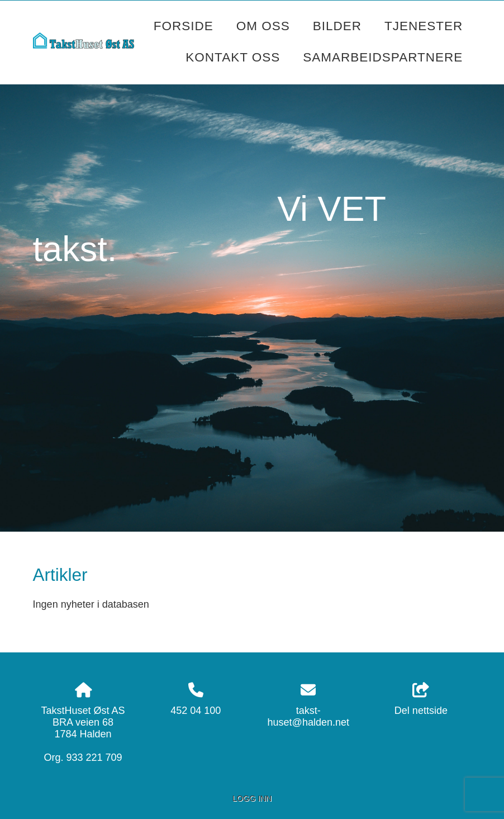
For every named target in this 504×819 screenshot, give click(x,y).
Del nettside (421, 700)
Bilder (337, 26)
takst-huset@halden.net (308, 716)
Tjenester (424, 26)
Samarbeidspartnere (383, 57)
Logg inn (252, 798)
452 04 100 (196, 711)
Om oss (263, 26)
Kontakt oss (233, 57)
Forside (184, 26)
